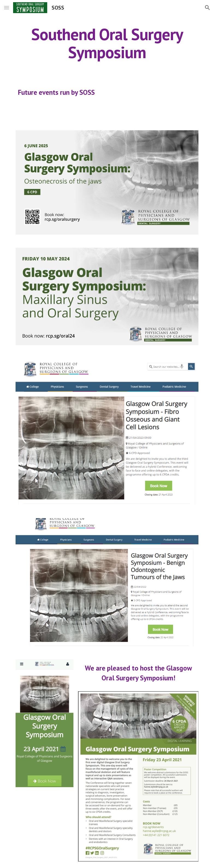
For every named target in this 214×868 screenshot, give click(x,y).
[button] (7, 8)
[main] (107, 43)
